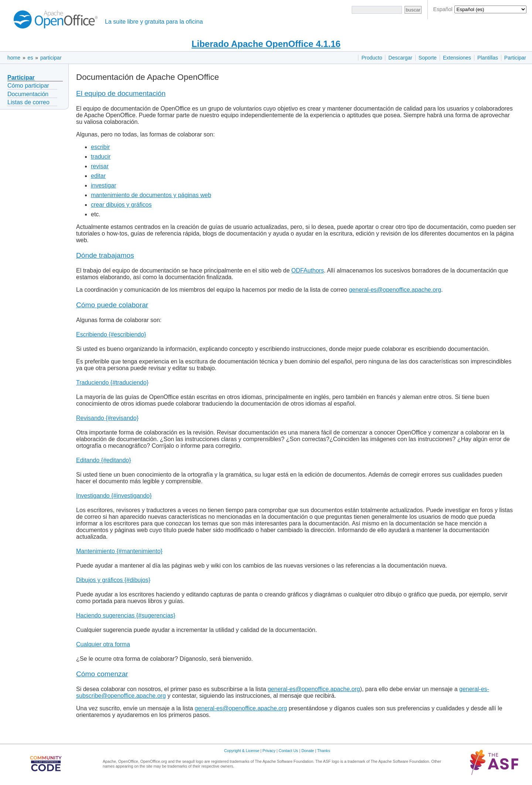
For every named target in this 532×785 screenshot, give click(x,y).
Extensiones (457, 58)
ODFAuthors (308, 270)
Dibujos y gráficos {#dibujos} (113, 580)
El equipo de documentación (121, 93)
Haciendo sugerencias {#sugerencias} (126, 615)
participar (51, 58)
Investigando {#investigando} (114, 496)
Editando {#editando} (104, 460)
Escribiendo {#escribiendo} (111, 334)
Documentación (28, 94)
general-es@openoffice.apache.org (395, 290)
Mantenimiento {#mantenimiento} (119, 551)
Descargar (400, 58)
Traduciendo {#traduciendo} (112, 383)
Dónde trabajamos (105, 255)
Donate (308, 751)
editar (98, 176)
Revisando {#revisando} (107, 418)
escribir (100, 147)
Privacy (269, 751)
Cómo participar (28, 86)
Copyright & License (242, 751)
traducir (101, 157)
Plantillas (488, 58)
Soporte (428, 58)
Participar (515, 58)
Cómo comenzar (102, 674)
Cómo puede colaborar (112, 305)
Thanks (324, 751)
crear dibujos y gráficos (121, 205)
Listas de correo (28, 102)
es (30, 58)
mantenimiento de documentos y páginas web (151, 195)
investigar (103, 185)
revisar (100, 166)
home (14, 58)
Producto (372, 58)
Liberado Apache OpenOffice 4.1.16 (266, 44)
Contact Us (288, 751)
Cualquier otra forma (103, 644)
